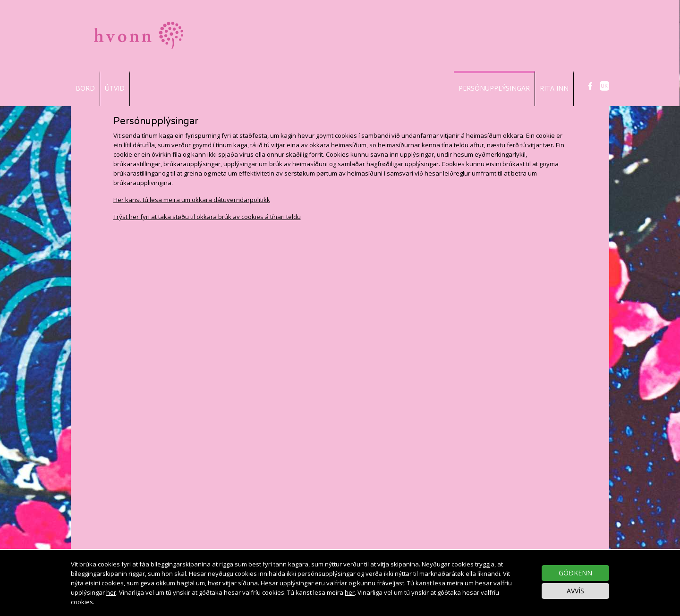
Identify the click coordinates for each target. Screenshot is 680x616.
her (111, 592)
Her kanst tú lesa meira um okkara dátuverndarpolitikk (192, 200)
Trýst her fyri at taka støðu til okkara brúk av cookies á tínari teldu (207, 217)
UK (604, 86)
